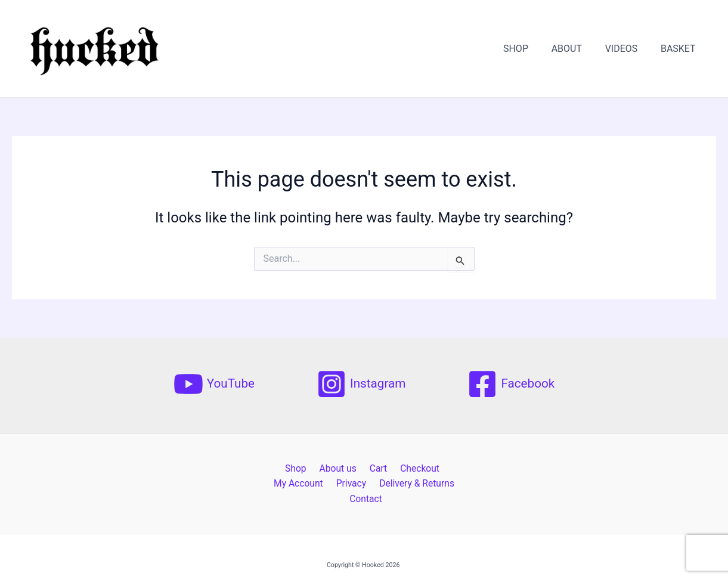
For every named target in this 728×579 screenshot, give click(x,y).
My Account (440, 468)
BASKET (680, 49)
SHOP (529, 49)
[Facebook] (512, 384)
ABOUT (576, 49)
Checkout (385, 468)
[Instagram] (361, 384)
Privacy (302, 484)
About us (309, 468)
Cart (346, 468)
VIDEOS (628, 49)
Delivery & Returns (365, 484)
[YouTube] (213, 384)
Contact (430, 484)
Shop (269, 468)
